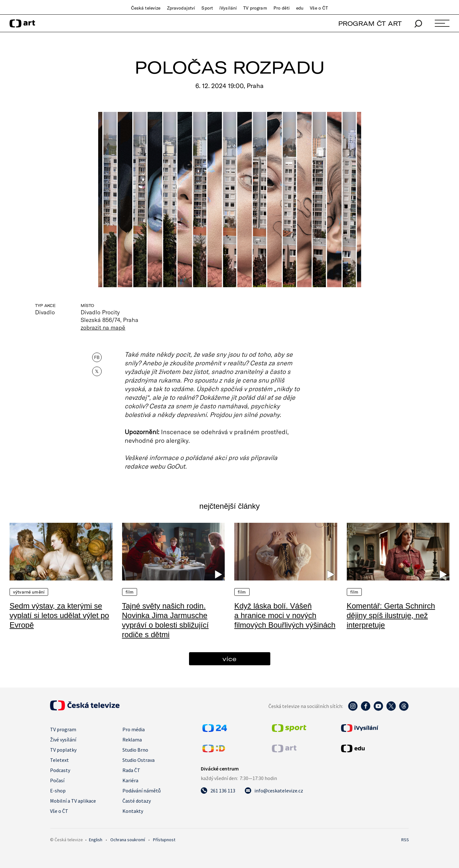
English (96, 840)
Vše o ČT (319, 8)
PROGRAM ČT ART (370, 23)
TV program (255, 8)
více (229, 659)
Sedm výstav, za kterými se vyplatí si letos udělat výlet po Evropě (59, 615)
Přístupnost (164, 840)
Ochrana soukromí (128, 840)
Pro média (134, 729)
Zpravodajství (181, 8)
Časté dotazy (137, 801)
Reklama (132, 740)
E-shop (58, 791)
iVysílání (228, 8)
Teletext (59, 760)
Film (130, 592)
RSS (405, 840)
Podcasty (60, 770)
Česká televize (146, 8)
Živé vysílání (63, 740)
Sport (207, 8)
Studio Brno (135, 750)
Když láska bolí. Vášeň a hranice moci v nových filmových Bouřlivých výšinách (285, 615)
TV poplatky (63, 750)
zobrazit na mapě (103, 327)
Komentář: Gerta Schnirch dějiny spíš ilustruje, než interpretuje (391, 615)
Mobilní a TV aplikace (73, 801)
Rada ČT (131, 770)
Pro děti (282, 8)
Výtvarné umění (29, 592)
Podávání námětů (142, 791)
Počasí (57, 780)
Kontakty (133, 811)
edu (300, 8)
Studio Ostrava (138, 760)
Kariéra (130, 780)
